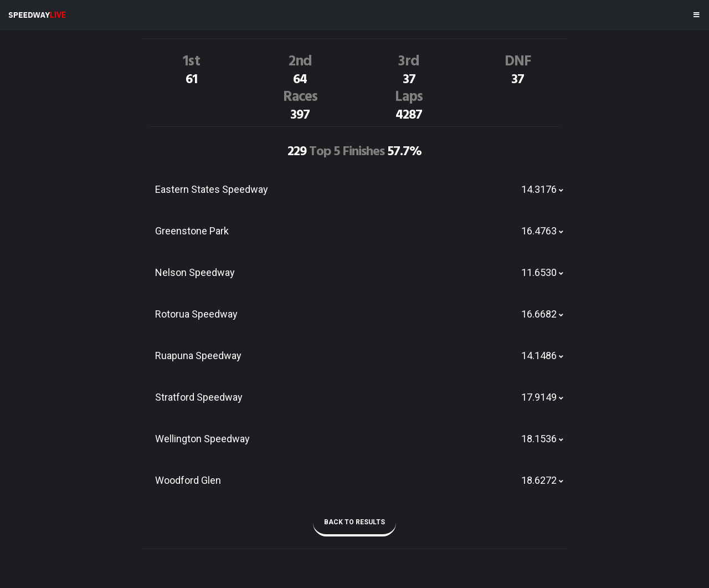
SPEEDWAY (37, 15)
